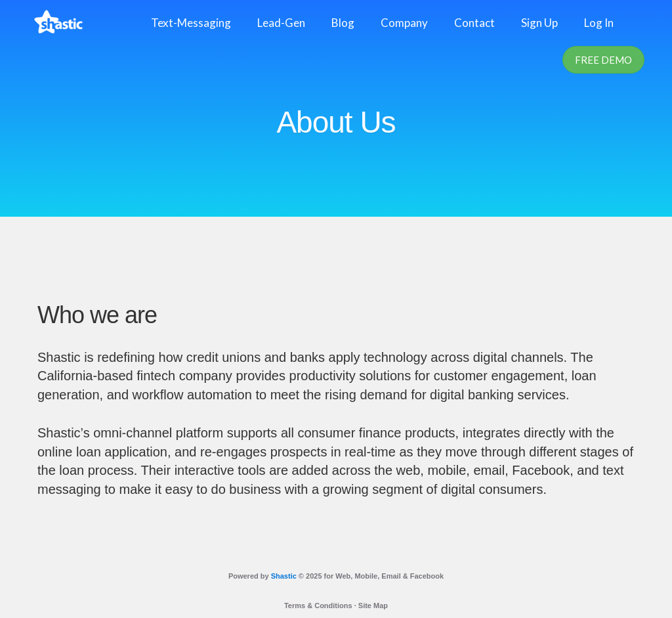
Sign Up (539, 23)
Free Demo (603, 60)
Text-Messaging (191, 23)
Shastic (284, 576)
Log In (599, 23)
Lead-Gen (281, 23)
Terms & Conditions (318, 606)
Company (404, 23)
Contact (474, 23)
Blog (343, 23)
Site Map (373, 606)
